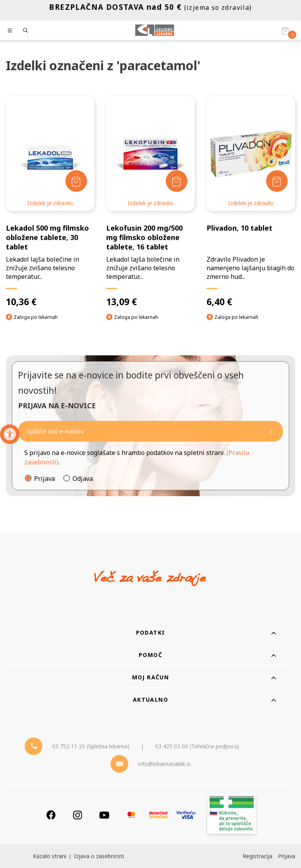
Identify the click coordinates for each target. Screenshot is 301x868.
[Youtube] (104, 815)
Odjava (83, 479)
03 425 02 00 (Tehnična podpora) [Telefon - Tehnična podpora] (197, 746)
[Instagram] (78, 815)
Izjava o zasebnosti (99, 856)
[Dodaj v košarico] (76, 181)
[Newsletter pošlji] (271, 431)
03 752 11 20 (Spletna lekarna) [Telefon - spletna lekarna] (91, 746)
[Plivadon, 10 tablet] (251, 202)
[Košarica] (285, 31)
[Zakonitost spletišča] (232, 815)
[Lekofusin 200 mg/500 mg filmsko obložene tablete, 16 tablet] (150, 202)
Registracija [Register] (257, 856)
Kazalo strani (50, 856)
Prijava (44, 479)
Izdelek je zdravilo (50, 203)
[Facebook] (51, 815)
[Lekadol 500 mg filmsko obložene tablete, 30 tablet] (50, 202)
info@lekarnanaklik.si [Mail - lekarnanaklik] (164, 764)
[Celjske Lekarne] (155, 30)
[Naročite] (150, 431)
